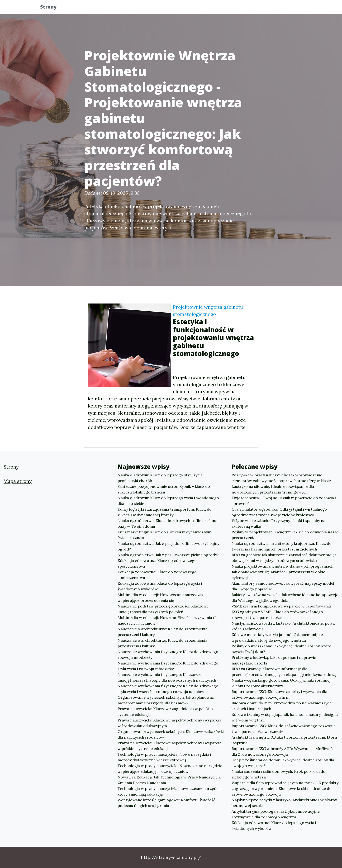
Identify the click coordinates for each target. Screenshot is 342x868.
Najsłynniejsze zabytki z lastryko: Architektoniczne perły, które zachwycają (283, 626)
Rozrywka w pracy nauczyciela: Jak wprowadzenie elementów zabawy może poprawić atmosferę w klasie (281, 478)
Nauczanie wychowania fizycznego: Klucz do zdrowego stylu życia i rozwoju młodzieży (168, 666)
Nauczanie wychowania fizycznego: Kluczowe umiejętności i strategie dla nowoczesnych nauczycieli (167, 677)
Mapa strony (18, 481)
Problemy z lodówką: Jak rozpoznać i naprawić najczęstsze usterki (274, 660)
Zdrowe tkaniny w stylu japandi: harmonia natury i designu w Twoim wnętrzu (285, 717)
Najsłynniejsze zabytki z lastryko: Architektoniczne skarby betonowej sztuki (284, 803)
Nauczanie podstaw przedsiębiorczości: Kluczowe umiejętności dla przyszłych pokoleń (163, 609)
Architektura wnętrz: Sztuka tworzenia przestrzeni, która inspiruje (284, 740)
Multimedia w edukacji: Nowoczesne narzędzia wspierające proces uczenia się (160, 598)
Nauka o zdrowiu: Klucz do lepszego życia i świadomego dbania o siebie (168, 501)
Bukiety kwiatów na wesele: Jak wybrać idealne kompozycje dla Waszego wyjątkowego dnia (285, 598)
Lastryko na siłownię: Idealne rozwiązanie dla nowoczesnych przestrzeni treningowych (273, 489)
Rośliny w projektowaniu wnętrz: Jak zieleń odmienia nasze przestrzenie (285, 535)
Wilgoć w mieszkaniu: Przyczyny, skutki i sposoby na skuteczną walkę (278, 523)
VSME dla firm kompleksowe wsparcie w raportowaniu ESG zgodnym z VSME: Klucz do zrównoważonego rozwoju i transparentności (281, 612)
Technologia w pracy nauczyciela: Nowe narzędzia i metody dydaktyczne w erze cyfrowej (164, 757)
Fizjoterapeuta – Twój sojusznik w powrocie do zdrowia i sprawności (284, 501)
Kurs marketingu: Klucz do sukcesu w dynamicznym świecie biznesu (164, 535)
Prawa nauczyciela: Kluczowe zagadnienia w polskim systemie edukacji (165, 711)
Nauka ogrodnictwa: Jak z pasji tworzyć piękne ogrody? (168, 555)
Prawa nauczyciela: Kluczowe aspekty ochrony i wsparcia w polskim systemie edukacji (169, 746)
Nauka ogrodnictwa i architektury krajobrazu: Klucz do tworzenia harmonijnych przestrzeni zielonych (282, 546)
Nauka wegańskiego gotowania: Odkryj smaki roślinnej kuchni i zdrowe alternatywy (281, 683)
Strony (52, 8)
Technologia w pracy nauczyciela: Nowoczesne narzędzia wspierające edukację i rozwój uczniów (170, 768)
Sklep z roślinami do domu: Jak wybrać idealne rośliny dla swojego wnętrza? (283, 763)
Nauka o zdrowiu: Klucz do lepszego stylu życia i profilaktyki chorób (161, 478)
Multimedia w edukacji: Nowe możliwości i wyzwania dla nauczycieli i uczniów (168, 620)
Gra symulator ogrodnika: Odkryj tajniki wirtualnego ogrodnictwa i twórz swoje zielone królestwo (279, 512)
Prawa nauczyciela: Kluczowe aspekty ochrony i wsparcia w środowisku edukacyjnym (169, 723)
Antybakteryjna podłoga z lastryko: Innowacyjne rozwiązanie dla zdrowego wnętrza (276, 814)
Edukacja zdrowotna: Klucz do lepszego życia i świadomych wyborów (160, 586)
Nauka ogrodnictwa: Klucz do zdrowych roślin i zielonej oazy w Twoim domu (168, 523)
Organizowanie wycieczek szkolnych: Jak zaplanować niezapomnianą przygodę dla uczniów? (166, 700)
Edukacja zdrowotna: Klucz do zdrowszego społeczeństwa (157, 563)
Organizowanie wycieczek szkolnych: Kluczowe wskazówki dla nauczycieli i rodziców (171, 734)
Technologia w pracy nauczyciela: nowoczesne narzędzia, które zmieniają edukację (170, 791)
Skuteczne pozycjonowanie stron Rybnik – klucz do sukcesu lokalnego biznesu (164, 489)
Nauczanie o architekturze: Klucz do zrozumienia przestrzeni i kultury (162, 632)
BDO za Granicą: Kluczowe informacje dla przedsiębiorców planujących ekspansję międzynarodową (284, 672)
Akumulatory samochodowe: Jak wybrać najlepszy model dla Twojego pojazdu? (283, 586)
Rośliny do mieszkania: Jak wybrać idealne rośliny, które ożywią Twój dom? (281, 649)
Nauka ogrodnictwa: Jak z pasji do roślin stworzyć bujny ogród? (168, 546)
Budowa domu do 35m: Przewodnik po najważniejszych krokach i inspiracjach (282, 706)
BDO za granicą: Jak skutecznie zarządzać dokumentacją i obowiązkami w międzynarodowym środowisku (284, 558)
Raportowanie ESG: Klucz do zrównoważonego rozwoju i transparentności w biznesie (283, 729)
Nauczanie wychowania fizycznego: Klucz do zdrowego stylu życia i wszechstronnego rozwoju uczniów (168, 689)
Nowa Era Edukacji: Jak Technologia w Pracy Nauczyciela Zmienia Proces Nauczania (169, 780)
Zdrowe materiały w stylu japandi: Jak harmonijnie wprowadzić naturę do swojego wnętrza (277, 637)
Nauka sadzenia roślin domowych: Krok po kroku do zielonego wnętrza (278, 774)
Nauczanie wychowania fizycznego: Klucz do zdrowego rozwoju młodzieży (168, 655)
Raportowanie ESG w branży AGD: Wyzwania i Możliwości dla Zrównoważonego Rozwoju (283, 751)
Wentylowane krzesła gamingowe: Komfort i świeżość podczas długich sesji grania (166, 803)
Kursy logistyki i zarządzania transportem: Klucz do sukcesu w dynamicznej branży (165, 512)
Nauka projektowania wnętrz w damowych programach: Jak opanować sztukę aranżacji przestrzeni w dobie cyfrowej (283, 572)
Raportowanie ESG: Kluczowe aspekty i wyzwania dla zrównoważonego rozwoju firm (279, 694)
